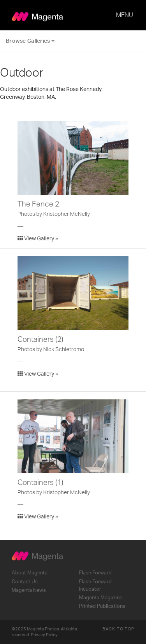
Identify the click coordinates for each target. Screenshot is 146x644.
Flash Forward (95, 573)
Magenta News (29, 590)
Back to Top (118, 629)
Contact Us (25, 582)
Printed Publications (102, 606)
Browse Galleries (30, 41)
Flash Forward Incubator (95, 585)
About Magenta (30, 573)
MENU (125, 15)
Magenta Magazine (101, 598)
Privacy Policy (44, 635)
